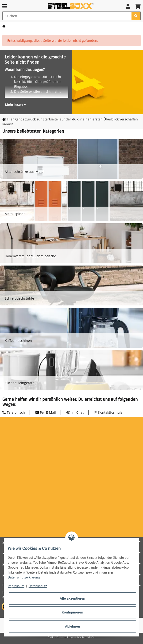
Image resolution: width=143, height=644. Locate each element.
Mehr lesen (15, 105)
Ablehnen (73, 626)
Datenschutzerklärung (24, 577)
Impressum (16, 586)
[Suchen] (67, 16)
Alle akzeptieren (72, 598)
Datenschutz (38, 586)
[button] (128, 6)
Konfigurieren (72, 612)
